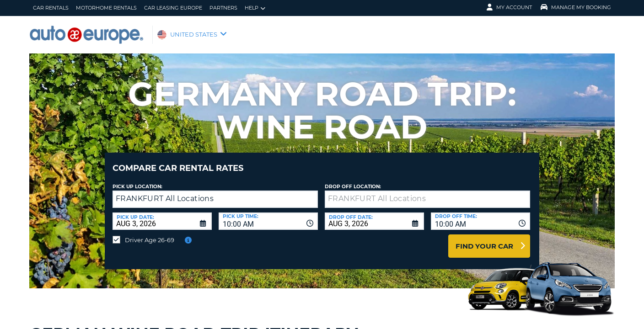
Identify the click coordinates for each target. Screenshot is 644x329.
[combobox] (268, 214)
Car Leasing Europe (173, 8)
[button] (309, 193)
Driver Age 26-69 (150, 233)
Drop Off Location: (353, 180)
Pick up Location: (137, 180)
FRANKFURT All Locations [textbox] (165, 192)
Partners (223, 8)
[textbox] (427, 192)
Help (255, 8)
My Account (509, 7)
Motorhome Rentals (106, 8)
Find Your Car (484, 239)
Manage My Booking (576, 7)
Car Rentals (51, 8)
